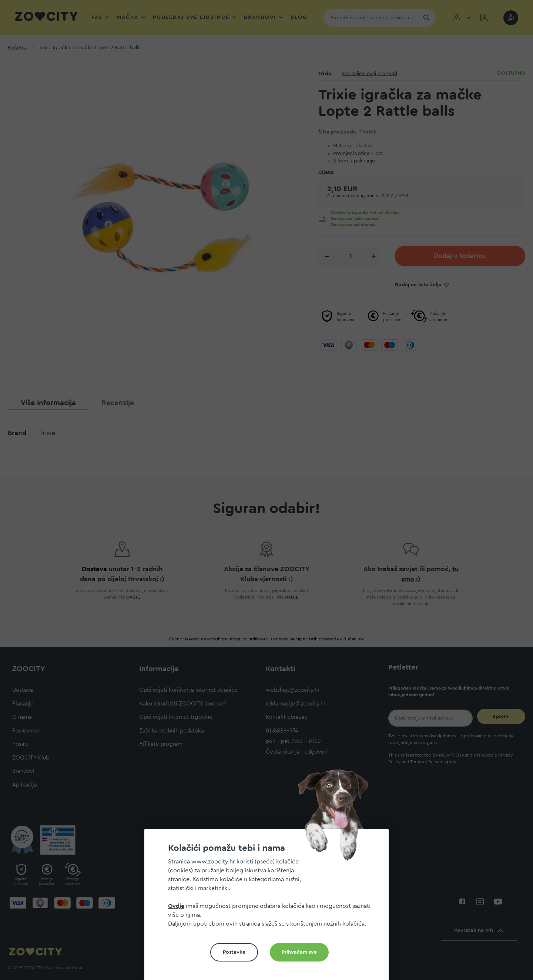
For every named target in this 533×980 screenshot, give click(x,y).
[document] (269, 907)
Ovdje (176, 906)
